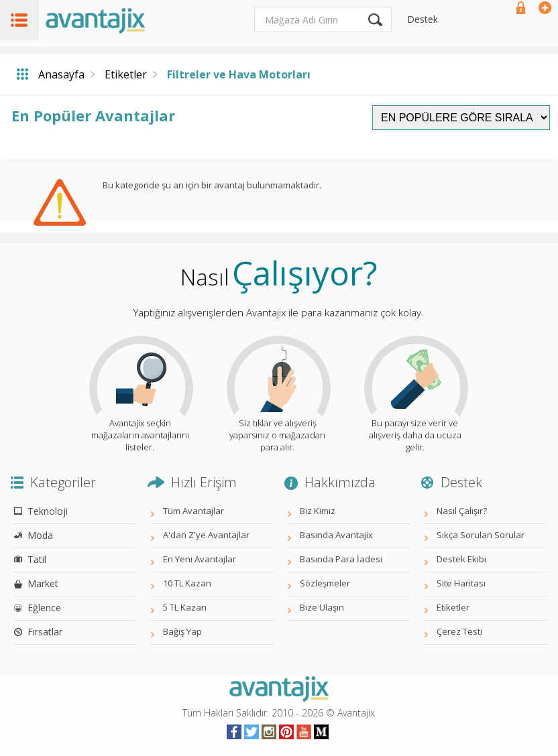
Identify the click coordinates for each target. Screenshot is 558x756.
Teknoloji (48, 511)
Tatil (37, 559)
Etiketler (126, 74)
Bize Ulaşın (322, 607)
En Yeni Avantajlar (200, 559)
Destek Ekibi (461, 559)
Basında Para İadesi (341, 559)
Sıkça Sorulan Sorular (481, 535)
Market (43, 583)
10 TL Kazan (187, 583)
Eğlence (44, 608)
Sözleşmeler (325, 583)
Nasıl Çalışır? (462, 511)
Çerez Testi (459, 631)
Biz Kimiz (318, 511)
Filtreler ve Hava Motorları (239, 74)
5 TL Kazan (185, 607)
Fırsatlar (45, 632)
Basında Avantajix (336, 535)
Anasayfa (61, 74)
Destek (423, 19)
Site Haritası (461, 583)
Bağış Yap (182, 631)
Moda (40, 535)
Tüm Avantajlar (193, 511)
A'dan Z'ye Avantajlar (206, 535)
